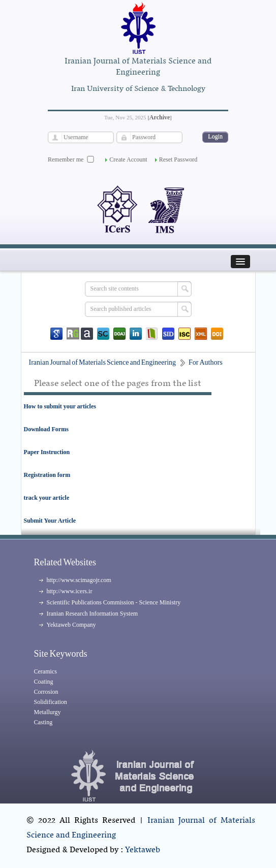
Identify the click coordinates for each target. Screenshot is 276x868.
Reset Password (178, 159)
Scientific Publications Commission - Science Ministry (114, 602)
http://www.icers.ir (70, 591)
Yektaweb (143, 850)
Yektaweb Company (71, 625)
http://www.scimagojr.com (79, 580)
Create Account (128, 159)
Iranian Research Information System (93, 614)
